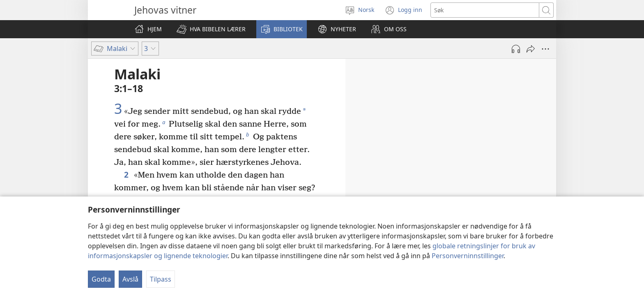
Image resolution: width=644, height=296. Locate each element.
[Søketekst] (485, 10)
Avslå (130, 279)
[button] (211, 29)
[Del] (531, 49)
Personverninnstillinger (468, 256)
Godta (101, 279)
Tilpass (161, 279)
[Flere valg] (545, 49)
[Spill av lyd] (516, 49)
